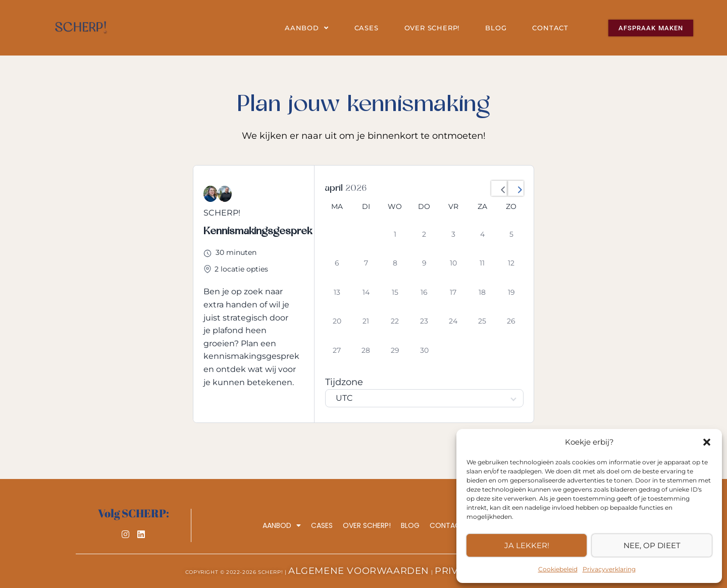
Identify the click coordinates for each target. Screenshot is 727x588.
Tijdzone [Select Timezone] (344, 382)
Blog (496, 28)
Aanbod (307, 28)
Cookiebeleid (558, 569)
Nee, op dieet (652, 545)
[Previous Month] (499, 188)
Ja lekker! (527, 545)
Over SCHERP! (432, 28)
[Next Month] (515, 188)
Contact (550, 28)
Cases (367, 28)
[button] (707, 442)
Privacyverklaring (609, 569)
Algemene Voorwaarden (359, 571)
